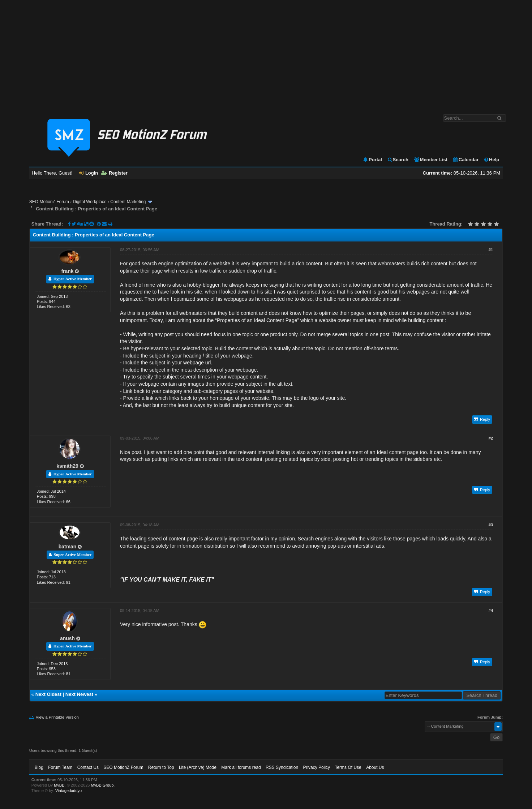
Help (491, 160)
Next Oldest (48, 694)
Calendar (466, 160)
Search (398, 160)
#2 (491, 438)
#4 (491, 611)
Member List (431, 160)
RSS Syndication (282, 767)
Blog (39, 767)
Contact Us (88, 767)
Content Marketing (128, 202)
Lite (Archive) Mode (198, 767)
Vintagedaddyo (68, 791)
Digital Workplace (90, 202)
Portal (372, 160)
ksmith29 (67, 466)
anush (67, 638)
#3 (491, 525)
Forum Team (60, 767)
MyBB (59, 785)
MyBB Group (102, 785)
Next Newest (79, 694)
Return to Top (161, 767)
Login (89, 173)
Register (114, 173)
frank (67, 271)
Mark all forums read (241, 767)
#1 (491, 250)
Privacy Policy (316, 767)
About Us (375, 767)
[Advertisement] (266, 53)
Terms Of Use (348, 767)
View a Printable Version (57, 717)
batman (68, 547)
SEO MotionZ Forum (49, 202)
